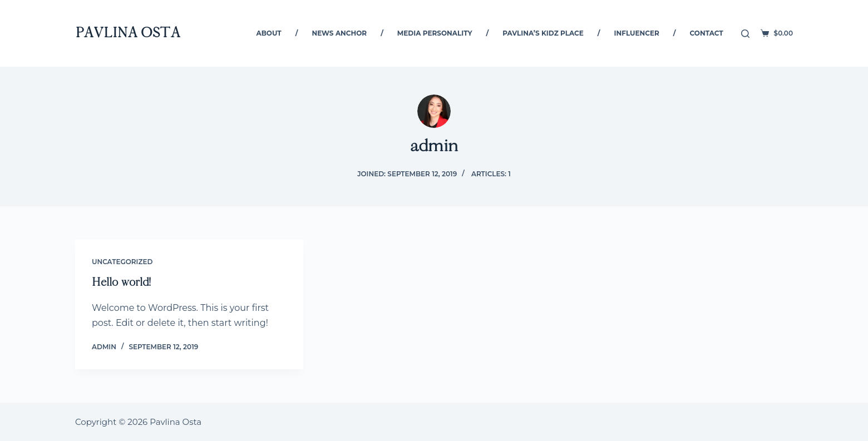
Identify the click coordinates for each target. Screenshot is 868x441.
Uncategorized (122, 262)
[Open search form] (745, 34)
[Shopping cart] (777, 33)
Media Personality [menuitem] (435, 33)
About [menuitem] (269, 33)
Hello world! (121, 282)
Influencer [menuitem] (637, 33)
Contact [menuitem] (707, 33)
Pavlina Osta (128, 33)
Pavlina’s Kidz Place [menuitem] (543, 33)
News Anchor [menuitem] (339, 33)
